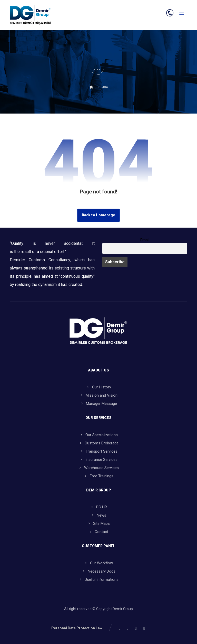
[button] (182, 13)
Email (145, 240)
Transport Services (99, 451)
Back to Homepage (98, 215)
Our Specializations (99, 435)
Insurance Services (98, 460)
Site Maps (98, 524)
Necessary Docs (99, 571)
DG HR (99, 507)
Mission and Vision (99, 395)
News (98, 515)
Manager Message (98, 404)
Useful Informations (99, 580)
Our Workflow (98, 563)
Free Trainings (99, 476)
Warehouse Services (98, 468)
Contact (98, 532)
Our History (99, 387)
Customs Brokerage (99, 443)
